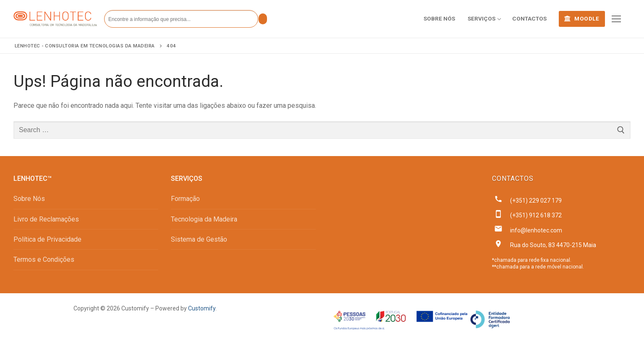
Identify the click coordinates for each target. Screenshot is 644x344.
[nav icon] (616, 19)
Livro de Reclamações (46, 219)
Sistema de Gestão (199, 239)
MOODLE (582, 18)
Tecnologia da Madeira (204, 219)
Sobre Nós (29, 199)
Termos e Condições (44, 259)
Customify (202, 308)
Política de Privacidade (47, 239)
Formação (185, 199)
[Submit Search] (263, 19)
